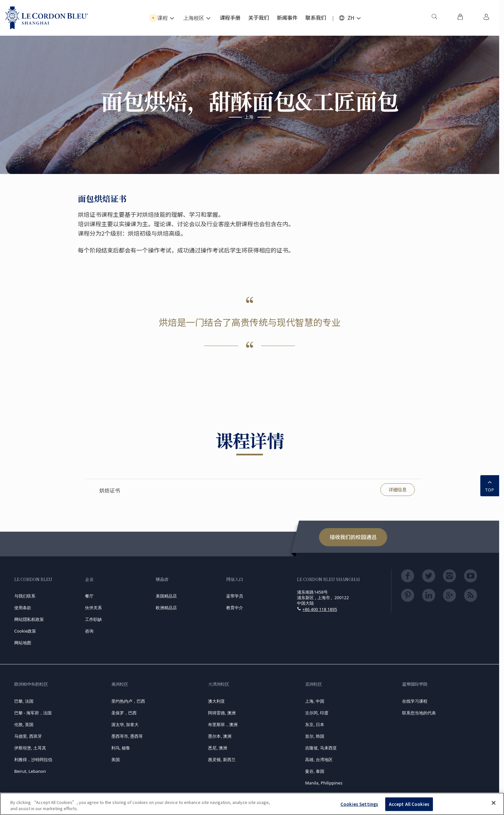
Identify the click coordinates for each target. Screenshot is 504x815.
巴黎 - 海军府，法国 (33, 713)
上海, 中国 (315, 701)
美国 (116, 759)
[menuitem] (434, 18)
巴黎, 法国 (24, 701)
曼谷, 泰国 (315, 771)
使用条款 (23, 608)
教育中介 (235, 608)
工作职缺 (93, 619)
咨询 (89, 631)
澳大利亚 (216, 701)
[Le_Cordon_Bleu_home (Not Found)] (47, 18)
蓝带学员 (235, 596)
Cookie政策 (25, 631)
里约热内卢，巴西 (128, 701)
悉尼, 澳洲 (218, 748)
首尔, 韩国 (315, 736)
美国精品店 (166, 596)
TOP (490, 485)
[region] (252, 804)
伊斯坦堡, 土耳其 (30, 748)
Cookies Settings (359, 804)
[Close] (494, 803)
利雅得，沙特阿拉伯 (33, 759)
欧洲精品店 (166, 608)
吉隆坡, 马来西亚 (321, 748)
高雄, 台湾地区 (319, 759)
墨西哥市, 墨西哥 (127, 736)
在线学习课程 (415, 701)
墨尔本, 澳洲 (220, 736)
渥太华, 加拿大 (125, 724)
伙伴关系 (93, 608)
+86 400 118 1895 (320, 609)
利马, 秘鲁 (121, 748)
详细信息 (398, 489)
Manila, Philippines (324, 783)
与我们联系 (25, 596)
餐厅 (89, 596)
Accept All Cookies (409, 804)
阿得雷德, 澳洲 (222, 713)
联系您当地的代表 (419, 713)
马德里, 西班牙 (28, 736)
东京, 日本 (315, 724)
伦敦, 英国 (24, 724)
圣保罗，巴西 (124, 713)
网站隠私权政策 (29, 619)
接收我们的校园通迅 (353, 537)
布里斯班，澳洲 (223, 724)
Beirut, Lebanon (30, 771)
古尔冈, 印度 (317, 713)
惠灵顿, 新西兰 (222, 759)
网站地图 (23, 643)
